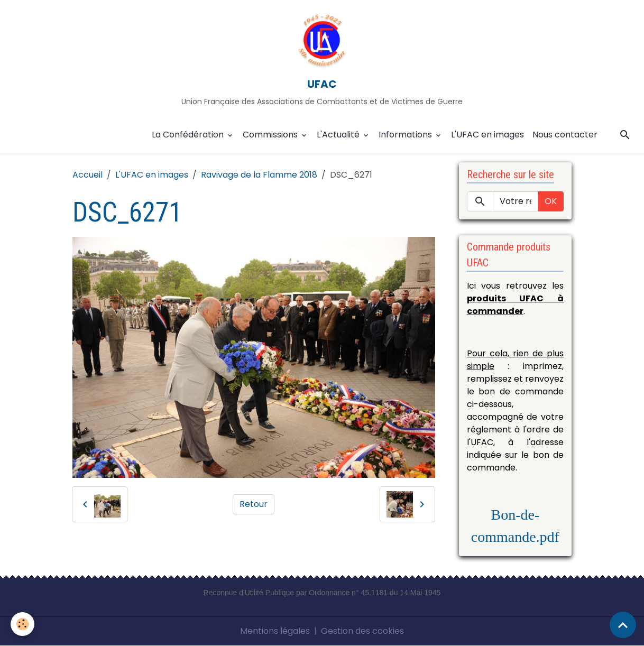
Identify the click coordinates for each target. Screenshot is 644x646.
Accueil (88, 175)
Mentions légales (275, 631)
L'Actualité (339, 135)
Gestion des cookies (362, 631)
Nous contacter (565, 135)
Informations (406, 135)
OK (551, 201)
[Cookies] (22, 624)
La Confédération (189, 135)
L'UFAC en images (487, 135)
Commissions (271, 135)
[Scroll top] (623, 625)
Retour (254, 504)
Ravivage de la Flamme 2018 (259, 175)
